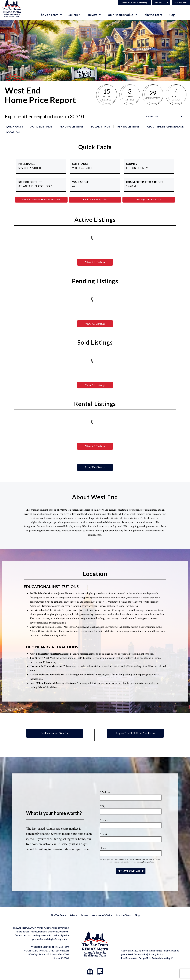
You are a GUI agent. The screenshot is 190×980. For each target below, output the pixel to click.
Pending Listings (71, 127)
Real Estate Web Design (134, 958)
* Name (104, 820)
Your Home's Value (102, 915)
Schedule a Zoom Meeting (130, 3)
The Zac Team (58, 915)
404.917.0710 (47, 951)
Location (13, 132)
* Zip (102, 806)
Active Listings (41, 127)
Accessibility (140, 955)
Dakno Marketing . (162, 958)
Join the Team (153, 15)
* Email (104, 834)
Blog (172, 15)
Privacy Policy (156, 955)
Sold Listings (100, 127)
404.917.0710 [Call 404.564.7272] (180, 3)
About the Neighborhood (165, 127)
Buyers (84, 915)
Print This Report (95, 468)
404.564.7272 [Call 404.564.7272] (158, 3)
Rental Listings (128, 127)
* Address (105, 792)
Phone (103, 848)
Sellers (73, 915)
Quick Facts (14, 127)
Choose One (152, 117)
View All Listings (95, 263)
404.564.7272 (31, 951)
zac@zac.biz (62, 951)
